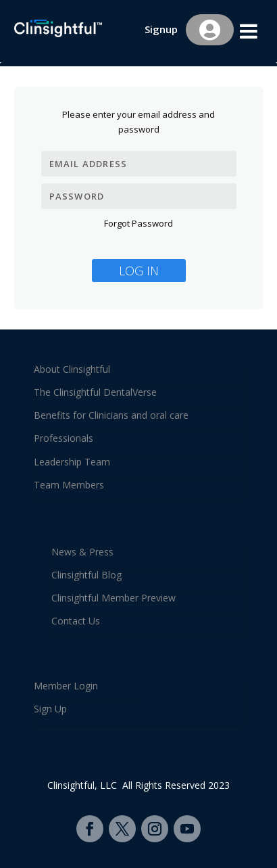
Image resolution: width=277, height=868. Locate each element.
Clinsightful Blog (86, 575)
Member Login (66, 686)
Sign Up (50, 709)
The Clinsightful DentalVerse (95, 392)
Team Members (69, 485)
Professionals (64, 438)
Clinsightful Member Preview (114, 598)
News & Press (82, 552)
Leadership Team (72, 462)
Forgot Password (138, 223)
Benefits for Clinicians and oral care (111, 415)
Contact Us (76, 621)
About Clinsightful (72, 369)
